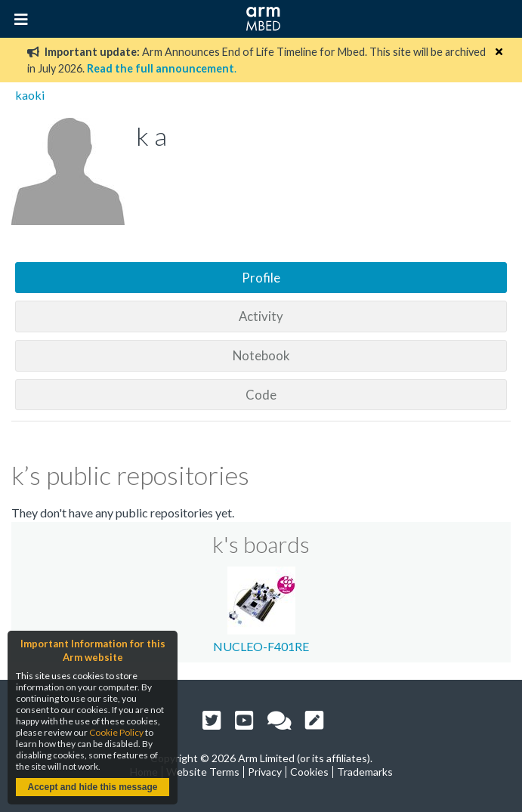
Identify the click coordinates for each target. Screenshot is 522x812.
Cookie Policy (116, 732)
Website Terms (203, 772)
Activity (261, 316)
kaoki (30, 95)
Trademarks (365, 772)
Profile (261, 278)
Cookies (309, 772)
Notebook (261, 355)
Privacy (265, 772)
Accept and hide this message (92, 787)
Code (261, 395)
